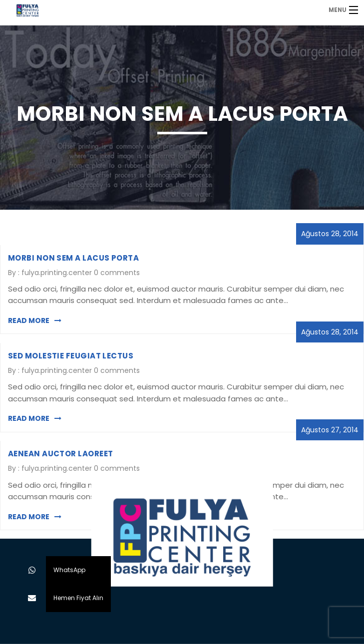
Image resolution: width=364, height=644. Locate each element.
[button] (32, 598)
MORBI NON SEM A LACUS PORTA (73, 258)
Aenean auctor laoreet (60, 454)
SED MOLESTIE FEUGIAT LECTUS (71, 356)
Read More (35, 321)
